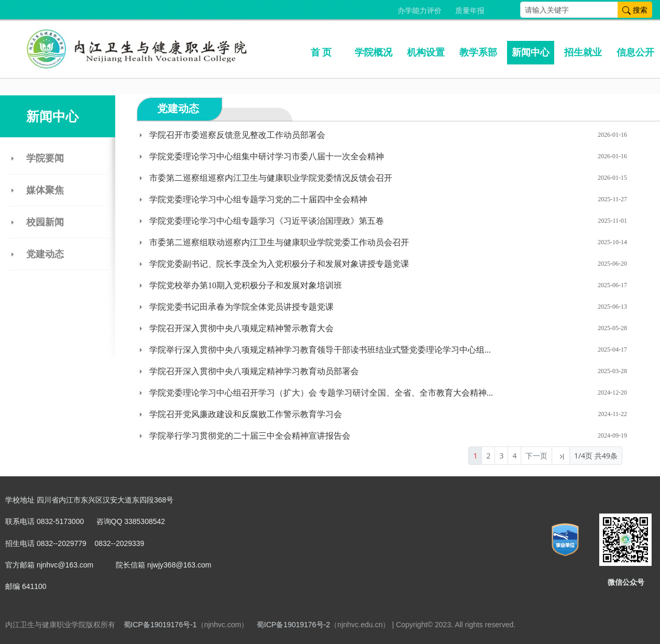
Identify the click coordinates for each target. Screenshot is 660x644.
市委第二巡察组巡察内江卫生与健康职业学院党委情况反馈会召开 (271, 178)
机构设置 (426, 52)
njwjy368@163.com (179, 565)
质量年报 (470, 11)
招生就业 (583, 52)
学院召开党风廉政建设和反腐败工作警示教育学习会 (246, 414)
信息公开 (635, 52)
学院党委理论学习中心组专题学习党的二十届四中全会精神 (258, 199)
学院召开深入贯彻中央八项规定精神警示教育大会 (241, 328)
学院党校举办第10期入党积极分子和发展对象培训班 (246, 285)
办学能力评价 (420, 11)
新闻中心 (531, 52)
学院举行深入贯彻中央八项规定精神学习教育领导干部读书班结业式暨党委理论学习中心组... (320, 350)
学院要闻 (45, 158)
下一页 (536, 456)
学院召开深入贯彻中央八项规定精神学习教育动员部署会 (254, 371)
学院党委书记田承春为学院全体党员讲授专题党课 (241, 307)
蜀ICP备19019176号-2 (293, 625)
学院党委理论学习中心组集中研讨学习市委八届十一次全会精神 (267, 156)
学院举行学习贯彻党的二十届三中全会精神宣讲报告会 (250, 436)
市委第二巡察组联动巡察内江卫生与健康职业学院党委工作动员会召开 (279, 242)
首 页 (321, 52)
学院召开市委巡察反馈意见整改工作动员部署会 (237, 135)
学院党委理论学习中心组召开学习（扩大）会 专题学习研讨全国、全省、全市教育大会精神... (321, 393)
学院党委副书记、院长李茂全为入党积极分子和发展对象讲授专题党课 (279, 264)
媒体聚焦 (45, 190)
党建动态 (45, 254)
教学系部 (478, 52)
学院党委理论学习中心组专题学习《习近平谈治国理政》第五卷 (267, 221)
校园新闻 (45, 222)
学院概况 (373, 52)
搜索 (635, 10)
